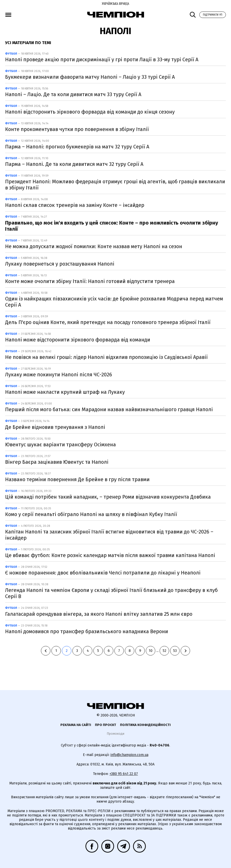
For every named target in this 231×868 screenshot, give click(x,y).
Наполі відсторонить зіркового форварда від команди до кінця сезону (90, 112)
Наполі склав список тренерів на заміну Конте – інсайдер (75, 205)
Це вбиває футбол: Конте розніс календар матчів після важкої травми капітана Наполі (110, 555)
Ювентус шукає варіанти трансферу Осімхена (60, 445)
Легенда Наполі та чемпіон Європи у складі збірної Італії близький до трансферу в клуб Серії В (111, 593)
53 (175, 651)
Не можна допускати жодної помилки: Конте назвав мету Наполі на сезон (94, 246)
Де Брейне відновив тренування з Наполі (55, 427)
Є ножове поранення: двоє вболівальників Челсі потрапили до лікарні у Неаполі (103, 573)
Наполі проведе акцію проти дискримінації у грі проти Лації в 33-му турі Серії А (102, 59)
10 (151, 651)
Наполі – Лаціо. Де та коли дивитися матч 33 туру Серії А (73, 94)
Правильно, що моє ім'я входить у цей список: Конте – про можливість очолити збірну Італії (112, 226)
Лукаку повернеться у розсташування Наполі (60, 264)
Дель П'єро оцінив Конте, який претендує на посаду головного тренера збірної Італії (108, 322)
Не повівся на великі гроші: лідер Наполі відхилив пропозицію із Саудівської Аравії (106, 357)
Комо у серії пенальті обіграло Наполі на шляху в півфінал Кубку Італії (91, 514)
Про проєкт (106, 725)
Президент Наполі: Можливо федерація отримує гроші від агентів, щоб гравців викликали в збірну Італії (115, 185)
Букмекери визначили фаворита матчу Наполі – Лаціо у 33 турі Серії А (90, 77)
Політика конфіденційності (145, 725)
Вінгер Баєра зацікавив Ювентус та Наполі (57, 462)
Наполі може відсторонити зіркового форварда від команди (78, 340)
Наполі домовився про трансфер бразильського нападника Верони (87, 631)
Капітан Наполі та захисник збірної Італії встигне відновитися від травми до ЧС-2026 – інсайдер (109, 535)
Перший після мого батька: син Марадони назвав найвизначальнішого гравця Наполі (109, 409)
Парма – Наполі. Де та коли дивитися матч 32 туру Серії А (74, 164)
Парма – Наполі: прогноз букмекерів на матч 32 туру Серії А (77, 147)
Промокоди (115, 734)
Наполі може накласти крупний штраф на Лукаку (65, 392)
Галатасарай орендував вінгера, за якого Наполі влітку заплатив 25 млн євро (99, 614)
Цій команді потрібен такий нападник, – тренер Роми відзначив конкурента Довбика (108, 497)
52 (164, 651)
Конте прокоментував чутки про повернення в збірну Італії (77, 129)
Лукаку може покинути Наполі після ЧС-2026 (59, 375)
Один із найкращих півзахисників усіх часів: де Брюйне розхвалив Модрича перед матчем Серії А (114, 302)
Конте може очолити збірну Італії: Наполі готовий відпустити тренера (90, 281)
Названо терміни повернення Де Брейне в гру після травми (77, 479)
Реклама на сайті (76, 725)
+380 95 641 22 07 (124, 774)
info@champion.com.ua (129, 755)
